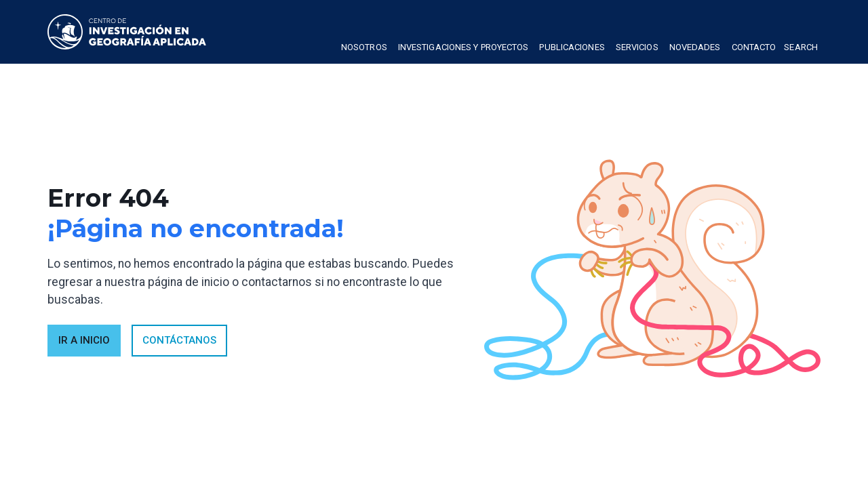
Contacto (754, 47)
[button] (364, 49)
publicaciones (572, 47)
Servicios (637, 47)
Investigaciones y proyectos (463, 47)
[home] (127, 32)
